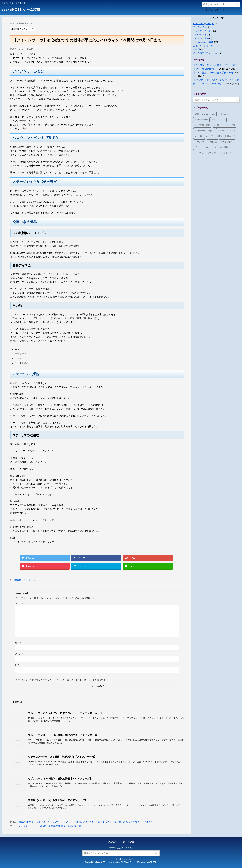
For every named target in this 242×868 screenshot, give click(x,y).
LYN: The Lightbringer (204, 23)
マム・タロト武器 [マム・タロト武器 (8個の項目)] (220, 147)
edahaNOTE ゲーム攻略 (21, 10)
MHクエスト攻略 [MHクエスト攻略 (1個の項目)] (202, 125)
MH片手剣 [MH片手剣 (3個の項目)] (199, 142)
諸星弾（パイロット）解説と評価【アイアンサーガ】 (58, 800)
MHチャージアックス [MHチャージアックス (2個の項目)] (204, 131)
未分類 (196, 49)
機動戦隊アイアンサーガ (24, 580)
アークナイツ (200, 27)
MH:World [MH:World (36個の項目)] (223, 114)
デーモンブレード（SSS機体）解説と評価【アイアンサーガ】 (51, 826)
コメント (19, 603)
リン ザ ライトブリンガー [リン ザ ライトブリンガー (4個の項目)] (206, 153)
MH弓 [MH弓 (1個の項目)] (219, 136)
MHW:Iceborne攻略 (204, 42)
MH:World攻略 (202, 35)
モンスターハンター (203, 31)
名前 (18, 643)
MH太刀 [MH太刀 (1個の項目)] (209, 136)
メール (19, 654)
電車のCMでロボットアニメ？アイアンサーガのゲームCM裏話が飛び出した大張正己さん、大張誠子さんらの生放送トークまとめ (86, 822)
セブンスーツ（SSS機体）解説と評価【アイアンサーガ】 (60, 779)
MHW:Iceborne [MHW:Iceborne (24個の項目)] (201, 120)
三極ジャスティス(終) (204, 46)
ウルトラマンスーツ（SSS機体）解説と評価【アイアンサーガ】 (64, 735)
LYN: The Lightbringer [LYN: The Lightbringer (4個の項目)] (205, 114)
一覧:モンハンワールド (214, 10)
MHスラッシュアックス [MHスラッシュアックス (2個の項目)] (224, 125)
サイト (18, 665)
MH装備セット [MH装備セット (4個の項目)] (227, 142)
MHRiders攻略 (202, 38)
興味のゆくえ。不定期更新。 (121, 848)
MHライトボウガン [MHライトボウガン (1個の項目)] (226, 131)
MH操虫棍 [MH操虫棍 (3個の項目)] (230, 136)
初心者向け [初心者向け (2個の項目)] (226, 153)
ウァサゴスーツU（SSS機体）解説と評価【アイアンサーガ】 (62, 757)
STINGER (153, 862)
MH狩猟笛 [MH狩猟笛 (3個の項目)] (212, 142)
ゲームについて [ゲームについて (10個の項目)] (202, 147)
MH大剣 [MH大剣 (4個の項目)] (198, 136)
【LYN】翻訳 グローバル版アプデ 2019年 (213, 73)
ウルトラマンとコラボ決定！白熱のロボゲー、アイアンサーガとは (65, 713)
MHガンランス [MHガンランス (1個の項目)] (218, 120)
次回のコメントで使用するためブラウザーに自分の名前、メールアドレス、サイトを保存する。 (61, 680)
